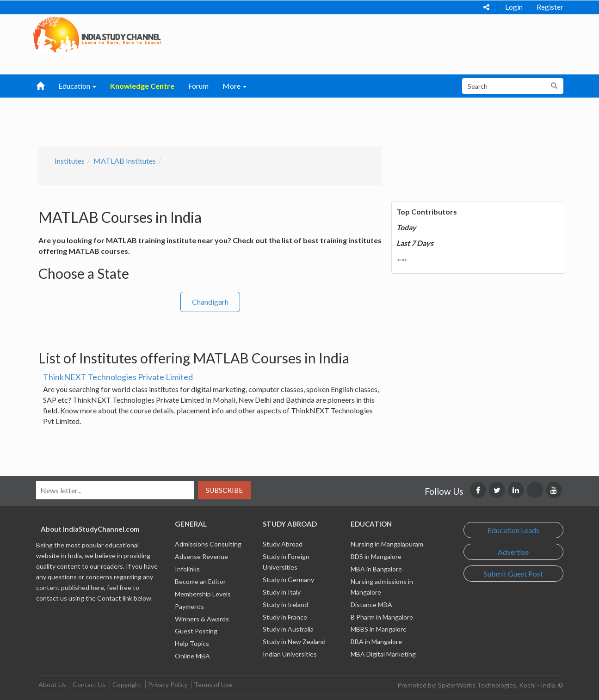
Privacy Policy (168, 685)
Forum (198, 86)
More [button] (235, 86)
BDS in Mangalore (376, 556)
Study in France (285, 617)
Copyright (127, 685)
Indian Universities (290, 654)
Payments (189, 606)
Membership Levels (203, 594)
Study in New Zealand (294, 642)
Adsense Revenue (201, 556)
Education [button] (77, 86)
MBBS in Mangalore (379, 629)
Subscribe (224, 490)
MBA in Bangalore (376, 569)
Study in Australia (288, 629)
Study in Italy (282, 592)
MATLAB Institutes (125, 161)
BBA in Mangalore (376, 642)
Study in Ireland (285, 605)
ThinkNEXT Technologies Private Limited (118, 377)
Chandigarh (210, 302)
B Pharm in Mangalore (382, 617)
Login (514, 7)
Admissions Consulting (208, 544)
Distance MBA (371, 605)
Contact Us (89, 685)
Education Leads (513, 530)
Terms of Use (213, 685)
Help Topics (192, 643)
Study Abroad (283, 544)
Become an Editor (200, 581)
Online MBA (192, 656)
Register (550, 7)
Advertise (513, 552)
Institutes (70, 161)
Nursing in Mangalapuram (387, 544)
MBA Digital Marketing (383, 654)
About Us (52, 685)
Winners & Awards (202, 619)
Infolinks (187, 569)
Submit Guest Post (513, 574)
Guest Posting (196, 631)
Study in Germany (288, 580)
